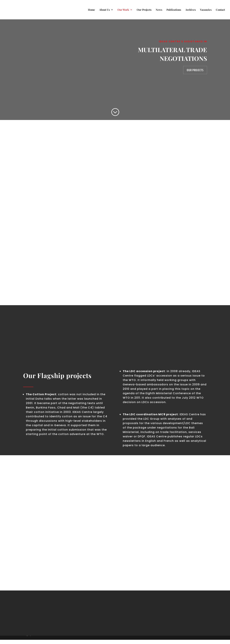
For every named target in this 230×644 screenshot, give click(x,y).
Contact (220, 10)
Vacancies (206, 10)
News (159, 10)
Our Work (123, 10)
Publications (174, 10)
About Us (105, 10)
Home (92, 10)
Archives (191, 10)
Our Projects (144, 10)
